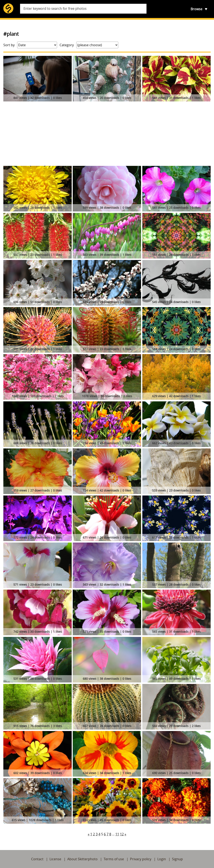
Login (162, 859)
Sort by (9, 45)
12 (122, 834)
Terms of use (114, 859)
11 (117, 834)
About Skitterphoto (82, 859)
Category (67, 45)
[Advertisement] (107, 134)
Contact (37, 859)
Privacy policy (141, 859)
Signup (177, 859)
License (55, 859)
